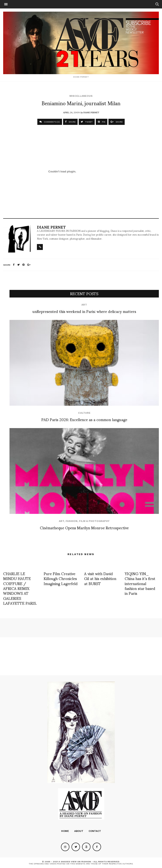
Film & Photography (94, 521)
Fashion (72, 521)
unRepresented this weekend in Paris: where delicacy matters (84, 311)
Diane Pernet (91, 112)
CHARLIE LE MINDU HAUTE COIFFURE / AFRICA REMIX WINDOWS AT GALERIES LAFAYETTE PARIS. (20, 588)
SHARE (70, 122)
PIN (102, 122)
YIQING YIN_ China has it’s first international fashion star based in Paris (140, 583)
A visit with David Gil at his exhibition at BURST (100, 578)
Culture (84, 413)
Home (65, 831)
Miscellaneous (81, 96)
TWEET (87, 122)
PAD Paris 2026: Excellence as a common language (84, 419)
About (79, 831)
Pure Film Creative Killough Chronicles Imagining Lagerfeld (61, 578)
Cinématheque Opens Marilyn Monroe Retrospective (84, 527)
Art (84, 305)
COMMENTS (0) (50, 122)
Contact (95, 831)
